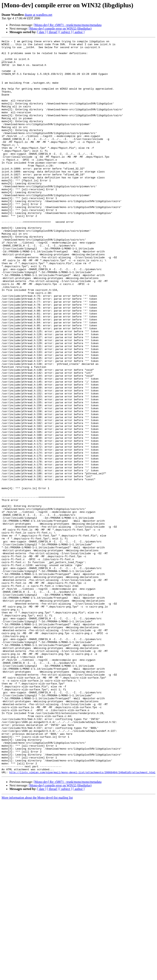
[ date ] (42, 32)
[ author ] (79, 32)
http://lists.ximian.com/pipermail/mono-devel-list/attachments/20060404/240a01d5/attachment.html (82, 919)
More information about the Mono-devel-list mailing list (37, 944)
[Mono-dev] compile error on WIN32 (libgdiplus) (60, 29)
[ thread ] (53, 32)
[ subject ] (66, 32)
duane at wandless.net (38, 15)
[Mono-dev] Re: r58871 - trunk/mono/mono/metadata (68, 25)
